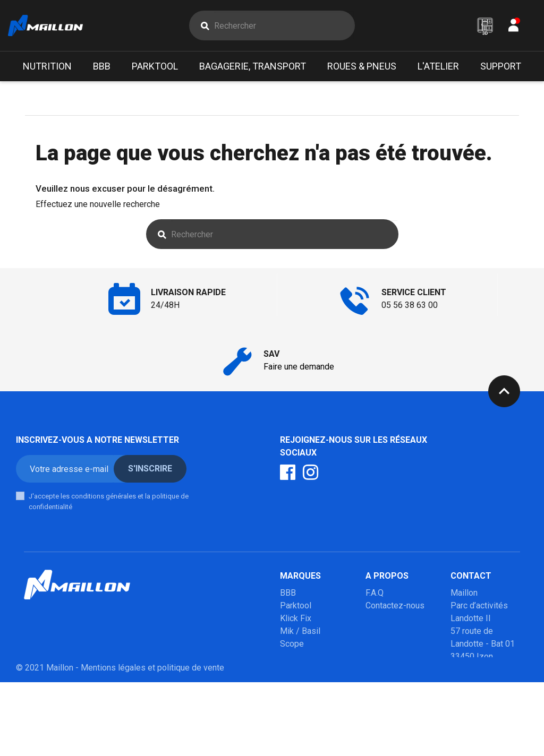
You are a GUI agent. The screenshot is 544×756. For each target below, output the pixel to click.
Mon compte (389, 618)
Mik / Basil (300, 631)
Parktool (296, 605)
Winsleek (297, 720)
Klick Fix (296, 618)
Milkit (290, 669)
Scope (292, 644)
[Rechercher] (284, 25)
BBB (288, 593)
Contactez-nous (395, 605)
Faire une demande (299, 367)
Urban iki (296, 682)
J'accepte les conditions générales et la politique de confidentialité (109, 501)
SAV (373, 631)
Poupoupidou (305, 656)
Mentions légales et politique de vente (152, 741)
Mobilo (293, 695)
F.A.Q (375, 593)
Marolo (293, 707)
